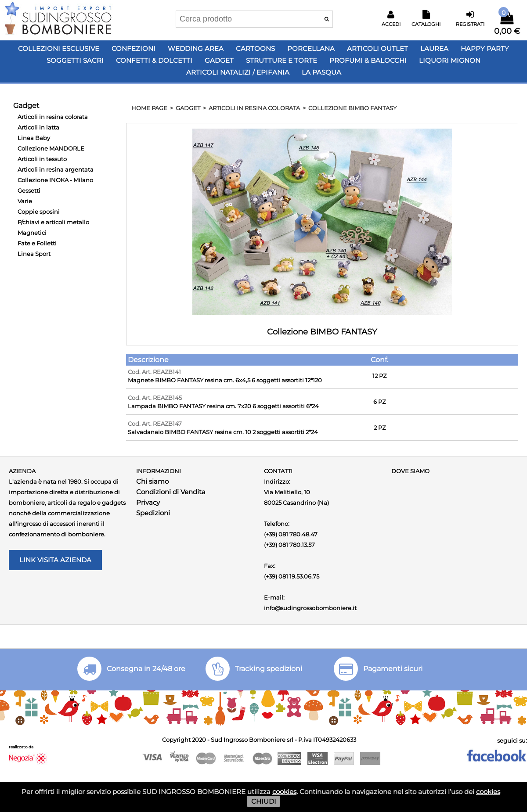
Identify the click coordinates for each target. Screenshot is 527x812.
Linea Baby (34, 138)
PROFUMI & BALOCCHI (368, 60)
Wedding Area (196, 49)
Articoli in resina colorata (53, 117)
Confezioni (134, 49)
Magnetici (32, 233)
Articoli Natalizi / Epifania (238, 72)
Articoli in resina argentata (56, 169)
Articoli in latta (38, 127)
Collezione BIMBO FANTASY (352, 108)
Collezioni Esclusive (59, 49)
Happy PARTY (485, 49)
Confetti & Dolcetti (154, 60)
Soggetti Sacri (75, 60)
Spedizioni (153, 513)
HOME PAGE (149, 108)
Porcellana (311, 49)
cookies (284, 792)
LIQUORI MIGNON (450, 60)
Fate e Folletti (37, 243)
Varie (25, 201)
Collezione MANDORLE (51, 148)
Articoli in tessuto (42, 159)
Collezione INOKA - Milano (55, 180)
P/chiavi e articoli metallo (53, 222)
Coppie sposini (39, 212)
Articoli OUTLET (377, 49)
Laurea (434, 49)
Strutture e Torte (282, 60)
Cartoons (255, 49)
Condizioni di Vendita (171, 492)
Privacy (148, 502)
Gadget (219, 60)
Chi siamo (152, 481)
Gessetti (29, 190)
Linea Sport (34, 254)
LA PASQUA (321, 72)
